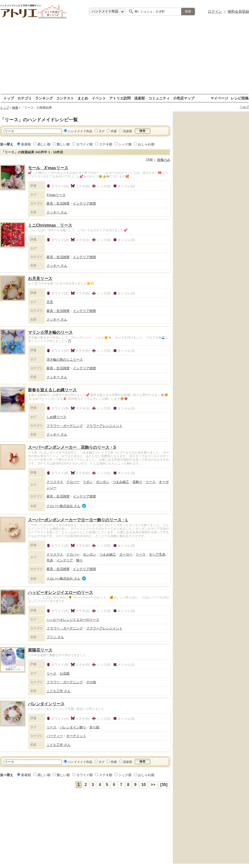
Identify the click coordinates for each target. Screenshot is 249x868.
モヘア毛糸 (157, 554)
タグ (102, 131)
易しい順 (44, 144)
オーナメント (76, 736)
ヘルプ (244, 107)
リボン (88, 482)
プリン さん (55, 637)
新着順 (26, 144)
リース (151, 482)
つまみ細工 (121, 482)
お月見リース (40, 279)
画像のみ (164, 160)
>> (153, 785)
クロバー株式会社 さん (64, 506)
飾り (80, 560)
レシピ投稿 (240, 98)
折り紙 (94, 727)
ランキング (44, 98)
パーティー (55, 736)
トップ (9, 98)
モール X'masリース (48, 168)
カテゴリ (24, 98)
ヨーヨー (126, 554)
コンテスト (65, 98)
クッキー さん (57, 212)
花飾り (137, 482)
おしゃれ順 (146, 144)
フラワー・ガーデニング (65, 426)
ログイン (215, 11)
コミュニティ (159, 98)
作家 (114, 131)
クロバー (73, 482)
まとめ (83, 98)
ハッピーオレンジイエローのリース (60, 592)
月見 (50, 302)
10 (144, 785)
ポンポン (103, 482)
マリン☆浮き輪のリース (50, 332)
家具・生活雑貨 (58, 203)
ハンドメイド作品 (80, 131)
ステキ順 (106, 144)
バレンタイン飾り (73, 727)
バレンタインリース (46, 704)
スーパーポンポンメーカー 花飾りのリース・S (72, 447)
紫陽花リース (40, 650)
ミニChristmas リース (50, 225)
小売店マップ (184, 98)
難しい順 (63, 144)
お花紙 (65, 673)
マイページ (219, 98)
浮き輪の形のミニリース (65, 360)
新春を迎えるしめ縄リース (52, 390)
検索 (15, 108)
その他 (91, 682)
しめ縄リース (56, 417)
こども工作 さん (59, 691)
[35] (164, 785)
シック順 (125, 144)
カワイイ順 (84, 144)
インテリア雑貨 (84, 203)
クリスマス (55, 482)
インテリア (65, 560)
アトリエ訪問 (120, 98)
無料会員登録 (238, 11)
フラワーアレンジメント (104, 426)
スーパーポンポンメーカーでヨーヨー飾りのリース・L (78, 520)
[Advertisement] (124, 58)
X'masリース (56, 195)
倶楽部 (139, 98)
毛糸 (50, 560)
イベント (99, 98)
